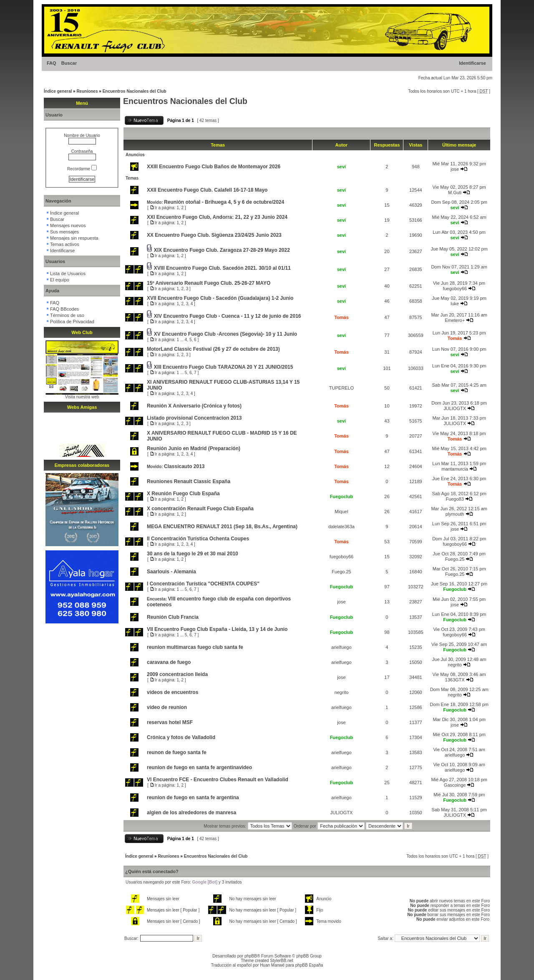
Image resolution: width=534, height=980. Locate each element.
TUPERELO (341, 388)
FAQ (52, 63)
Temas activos (65, 244)
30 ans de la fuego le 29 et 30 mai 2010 (193, 554)
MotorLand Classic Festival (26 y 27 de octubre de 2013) (213, 349)
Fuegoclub (342, 496)
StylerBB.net (282, 961)
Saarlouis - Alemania (171, 572)
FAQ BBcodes (64, 309)
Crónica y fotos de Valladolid (181, 737)
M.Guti (455, 192)
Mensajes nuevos (68, 225)
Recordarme (82, 169)
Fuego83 (455, 499)
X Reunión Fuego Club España (183, 494)
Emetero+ (455, 320)
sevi (341, 167)
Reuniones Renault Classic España (189, 481)
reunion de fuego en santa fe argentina (193, 798)
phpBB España (309, 965)
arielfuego (341, 647)
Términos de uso (67, 315)
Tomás (341, 317)
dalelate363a (341, 527)
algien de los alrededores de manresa (191, 813)
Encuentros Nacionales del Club (135, 91)
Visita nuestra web (82, 397)
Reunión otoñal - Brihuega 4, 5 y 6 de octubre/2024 (224, 202)
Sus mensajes (64, 232)
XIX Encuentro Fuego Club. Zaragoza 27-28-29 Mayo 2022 (222, 250)
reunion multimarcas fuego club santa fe (195, 647)
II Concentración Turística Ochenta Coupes (198, 539)
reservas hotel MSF (170, 722)
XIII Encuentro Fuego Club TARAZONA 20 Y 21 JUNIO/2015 (224, 367)
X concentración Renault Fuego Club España (200, 509)
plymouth (455, 514)
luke (455, 304)
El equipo (60, 280)
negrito (455, 665)
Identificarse (472, 63)
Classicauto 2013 (184, 466)
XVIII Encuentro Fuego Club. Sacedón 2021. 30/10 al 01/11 (222, 268)
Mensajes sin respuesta (74, 238)
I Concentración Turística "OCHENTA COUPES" (203, 584)
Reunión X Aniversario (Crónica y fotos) (194, 406)
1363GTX (455, 680)
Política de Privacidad (72, 322)
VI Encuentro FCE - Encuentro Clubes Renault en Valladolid (218, 780)
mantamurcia (455, 469)
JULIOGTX (455, 408)
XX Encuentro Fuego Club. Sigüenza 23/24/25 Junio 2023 (214, 235)
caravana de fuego (169, 662)
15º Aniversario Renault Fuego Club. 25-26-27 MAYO (209, 283)
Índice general (58, 91)
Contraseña (82, 151)
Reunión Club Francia (173, 617)
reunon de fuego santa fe (177, 752)
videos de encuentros (173, 692)
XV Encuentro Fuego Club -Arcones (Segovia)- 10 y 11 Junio (225, 334)
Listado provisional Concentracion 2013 (194, 418)
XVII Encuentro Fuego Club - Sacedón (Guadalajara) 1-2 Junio (220, 298)
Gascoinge (455, 785)
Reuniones (87, 91)
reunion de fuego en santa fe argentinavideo (199, 767)
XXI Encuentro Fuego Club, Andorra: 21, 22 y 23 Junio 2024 (217, 217)
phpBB (251, 956)
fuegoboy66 (455, 289)
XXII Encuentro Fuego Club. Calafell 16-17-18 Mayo (207, 190)
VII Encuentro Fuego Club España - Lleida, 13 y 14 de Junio (217, 629)
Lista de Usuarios (68, 273)
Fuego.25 (455, 559)
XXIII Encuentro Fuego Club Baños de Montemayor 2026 (214, 167)
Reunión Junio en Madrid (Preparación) (194, 448)
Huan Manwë (272, 965)
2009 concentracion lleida (177, 674)
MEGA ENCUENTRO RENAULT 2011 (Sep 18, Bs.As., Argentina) (222, 527)
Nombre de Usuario (82, 135)
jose (455, 169)
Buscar (69, 63)
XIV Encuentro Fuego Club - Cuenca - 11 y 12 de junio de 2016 (228, 316)
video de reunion (167, 707)
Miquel (341, 512)
